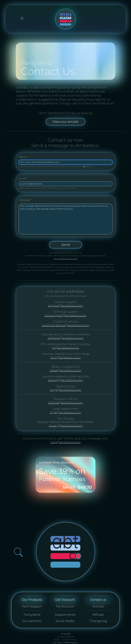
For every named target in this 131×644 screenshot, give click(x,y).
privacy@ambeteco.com (66, 425)
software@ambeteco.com (66, 338)
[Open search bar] (18, 552)
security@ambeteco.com (66, 380)
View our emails (65, 122)
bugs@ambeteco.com (65, 390)
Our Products (32, 600)
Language (65, 634)
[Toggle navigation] (22, 18)
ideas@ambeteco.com (65, 370)
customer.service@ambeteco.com (66, 325)
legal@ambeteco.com (66, 412)
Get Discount (65, 600)
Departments (65, 615)
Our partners (32, 621)
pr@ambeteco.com (66, 347)
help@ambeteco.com (66, 442)
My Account (65, 606)
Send (65, 245)
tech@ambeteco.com (66, 357)
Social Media (65, 621)
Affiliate (98, 615)
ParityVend (32, 615)
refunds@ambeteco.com (65, 402)
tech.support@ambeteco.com (65, 315)
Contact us (98, 600)
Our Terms (58, 642)
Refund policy (71, 642)
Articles (98, 606)
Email (23, 178)
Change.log (98, 621)
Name (23, 157)
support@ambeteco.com (65, 259)
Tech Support (32, 606)
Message (25, 200)
